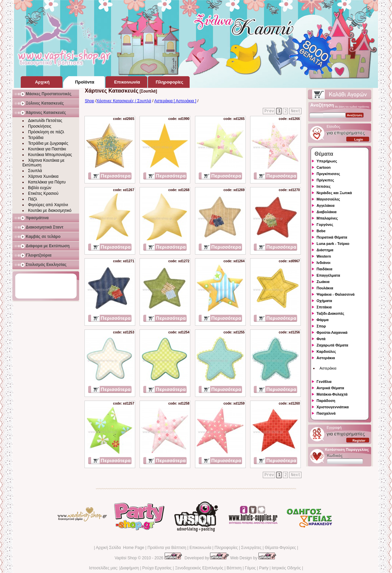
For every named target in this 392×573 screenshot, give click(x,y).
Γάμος (250, 568)
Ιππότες (324, 186)
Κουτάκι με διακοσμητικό (50, 210)
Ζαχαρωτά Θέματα (332, 345)
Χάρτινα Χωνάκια (43, 176)
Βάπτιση (234, 568)
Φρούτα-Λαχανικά (332, 332)
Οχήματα (324, 301)
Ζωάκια (323, 282)
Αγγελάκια (326, 205)
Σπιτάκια (324, 307)
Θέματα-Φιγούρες (280, 548)
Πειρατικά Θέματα (332, 237)
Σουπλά (35, 171)
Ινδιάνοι (324, 263)
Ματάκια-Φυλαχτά (332, 394)
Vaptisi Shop (126, 558)
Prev (269, 111)
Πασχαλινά (326, 413)
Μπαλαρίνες (327, 218)
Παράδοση (326, 401)
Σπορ (321, 326)
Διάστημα (325, 250)
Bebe (321, 231)
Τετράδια (36, 138)
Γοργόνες (325, 225)
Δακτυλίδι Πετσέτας (45, 121)
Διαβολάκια (327, 212)
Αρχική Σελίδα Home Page (120, 548)
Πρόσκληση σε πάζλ (46, 132)
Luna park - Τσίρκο (333, 244)
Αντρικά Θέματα (330, 388)
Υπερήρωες (327, 161)
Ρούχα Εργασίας (157, 568)
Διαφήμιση (130, 568)
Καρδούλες (326, 351)
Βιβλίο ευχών (40, 188)
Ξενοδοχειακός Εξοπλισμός (199, 568)
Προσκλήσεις (40, 126)
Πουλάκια (325, 288)
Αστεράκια (326, 358)
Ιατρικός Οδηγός (286, 568)
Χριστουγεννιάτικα (333, 407)
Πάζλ (33, 199)
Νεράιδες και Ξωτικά (334, 193)
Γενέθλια (324, 382)
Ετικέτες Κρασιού (43, 193)
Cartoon (324, 167)
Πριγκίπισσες (328, 174)
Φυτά (321, 339)
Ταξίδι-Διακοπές (330, 313)
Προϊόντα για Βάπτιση (167, 548)
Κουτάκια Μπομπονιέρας (50, 155)
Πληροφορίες (226, 548)
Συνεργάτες (251, 548)
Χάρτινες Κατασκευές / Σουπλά (124, 101)
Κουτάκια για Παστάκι (47, 149)
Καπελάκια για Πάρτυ (47, 182)
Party (264, 568)
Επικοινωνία (200, 548)
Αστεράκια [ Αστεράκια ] (175, 101)
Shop (89, 101)
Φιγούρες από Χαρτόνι (48, 205)
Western (324, 256)
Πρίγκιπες (325, 180)
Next (296, 111)
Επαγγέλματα (328, 275)
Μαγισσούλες (328, 199)
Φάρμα (323, 320)
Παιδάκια (324, 269)
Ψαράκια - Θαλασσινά (336, 294)
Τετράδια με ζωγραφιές (48, 143)
